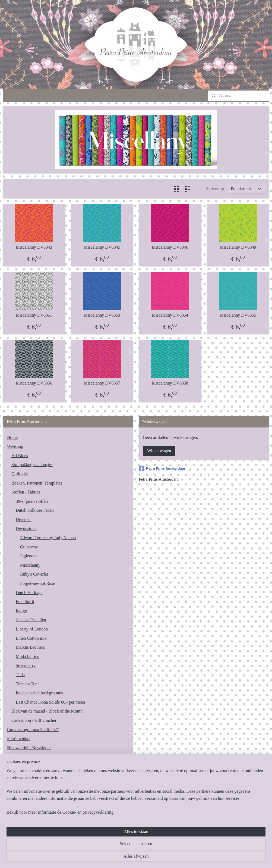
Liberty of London (32, 629)
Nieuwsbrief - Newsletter (29, 748)
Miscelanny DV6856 (34, 383)
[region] (100, 837)
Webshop (15, 446)
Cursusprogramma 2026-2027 (33, 730)
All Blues (20, 456)
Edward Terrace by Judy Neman (48, 538)
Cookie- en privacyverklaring (88, 858)
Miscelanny (30, 565)
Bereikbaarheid (20, 766)
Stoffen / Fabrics (26, 492)
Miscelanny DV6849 (238, 247)
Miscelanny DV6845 (102, 247)
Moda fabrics (27, 656)
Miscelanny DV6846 (170, 247)
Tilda (20, 675)
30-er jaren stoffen (32, 501)
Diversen (24, 519)
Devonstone (26, 528)
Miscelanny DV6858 (170, 383)
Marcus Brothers (30, 647)
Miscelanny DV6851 (34, 315)
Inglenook (29, 556)
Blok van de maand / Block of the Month (47, 711)
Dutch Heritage (29, 593)
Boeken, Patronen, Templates (37, 483)
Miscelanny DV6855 (238, 315)
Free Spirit (25, 602)
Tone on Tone (28, 684)
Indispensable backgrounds (39, 693)
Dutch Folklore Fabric (35, 510)
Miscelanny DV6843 (34, 247)
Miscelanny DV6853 (102, 315)
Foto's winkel (19, 739)
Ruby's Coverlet (34, 574)
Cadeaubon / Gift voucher (34, 720)
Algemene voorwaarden (28, 775)
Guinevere (29, 547)
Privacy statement (23, 784)
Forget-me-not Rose (37, 583)
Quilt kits (20, 474)
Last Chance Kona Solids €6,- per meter (50, 702)
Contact (14, 757)
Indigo (21, 611)
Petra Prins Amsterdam (162, 469)
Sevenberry (26, 665)
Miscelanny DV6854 (170, 315)
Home (12, 437)
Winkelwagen (159, 451)
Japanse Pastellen (31, 620)
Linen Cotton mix (31, 638)
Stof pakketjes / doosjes (32, 465)
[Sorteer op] (246, 188)
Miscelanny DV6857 (102, 383)
